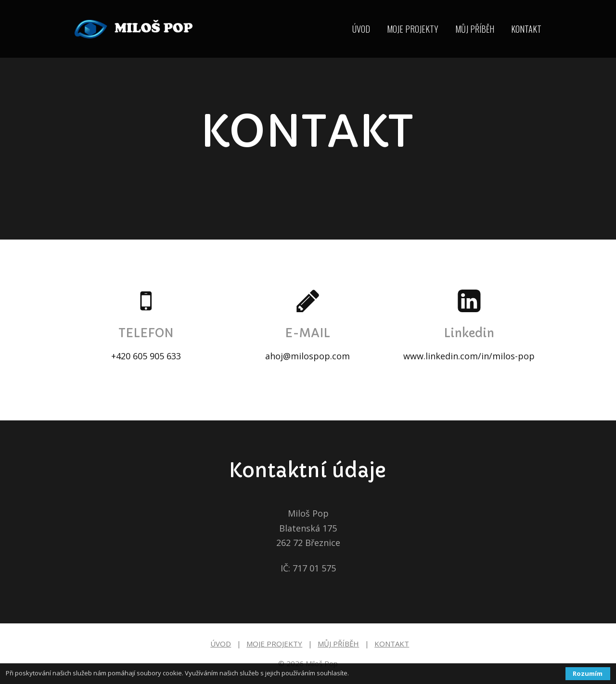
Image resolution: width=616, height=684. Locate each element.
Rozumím (588, 673)
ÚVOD (361, 29)
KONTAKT (526, 29)
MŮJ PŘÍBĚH (475, 29)
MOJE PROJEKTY (413, 29)
